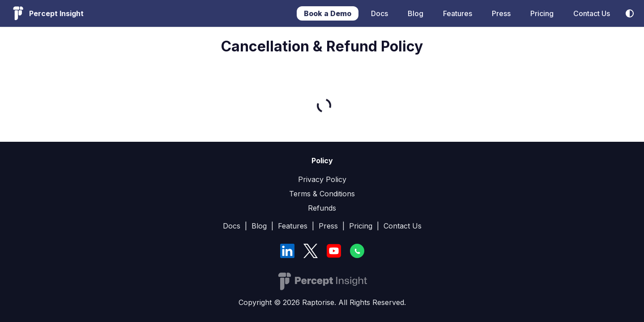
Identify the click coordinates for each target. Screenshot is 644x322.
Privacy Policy (322, 179)
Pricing (542, 13)
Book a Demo (328, 13)
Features (458, 13)
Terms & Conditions (322, 194)
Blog (416, 13)
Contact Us (592, 13)
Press (501, 13)
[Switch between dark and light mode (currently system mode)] (630, 13)
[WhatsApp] (357, 251)
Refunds (322, 208)
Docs (380, 13)
